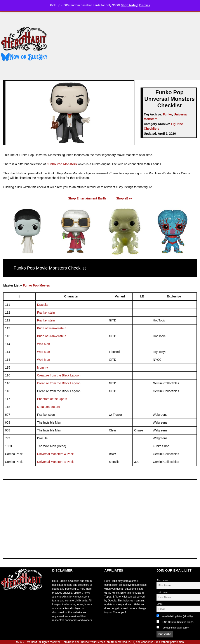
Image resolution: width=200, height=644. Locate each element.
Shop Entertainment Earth (87, 198)
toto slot (5, 601)
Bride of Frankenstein (52, 328)
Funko (167, 114)
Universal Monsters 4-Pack (55, 454)
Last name (162, 592)
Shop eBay (124, 198)
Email (159, 604)
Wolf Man (44, 344)
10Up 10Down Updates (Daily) (175, 622)
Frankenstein (46, 313)
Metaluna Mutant (49, 407)
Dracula (42, 305)
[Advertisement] (127, 44)
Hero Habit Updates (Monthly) (175, 616)
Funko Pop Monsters (62, 164)
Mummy (43, 368)
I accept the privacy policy (175, 628)
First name (162, 580)
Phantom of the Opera (52, 399)
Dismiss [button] (145, 5)
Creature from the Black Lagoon (59, 375)
